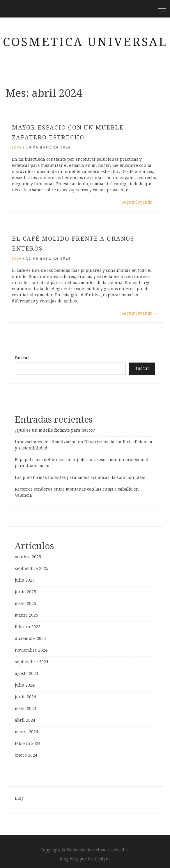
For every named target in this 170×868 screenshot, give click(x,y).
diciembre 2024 (30, 638)
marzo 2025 (26, 615)
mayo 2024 (25, 708)
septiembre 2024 (32, 662)
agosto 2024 (26, 673)
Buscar (22, 358)
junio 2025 (25, 592)
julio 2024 (25, 685)
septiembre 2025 (32, 568)
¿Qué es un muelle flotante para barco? (55, 430)
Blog (19, 798)
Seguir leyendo (140, 202)
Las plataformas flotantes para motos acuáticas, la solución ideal (80, 477)
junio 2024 (25, 697)
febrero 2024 (28, 743)
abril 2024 (25, 720)
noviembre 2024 (31, 650)
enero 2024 (26, 755)
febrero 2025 (28, 627)
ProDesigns (99, 859)
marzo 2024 (26, 732)
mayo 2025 (25, 603)
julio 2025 (25, 580)
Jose (17, 147)
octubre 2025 (28, 557)
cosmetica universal (85, 42)
